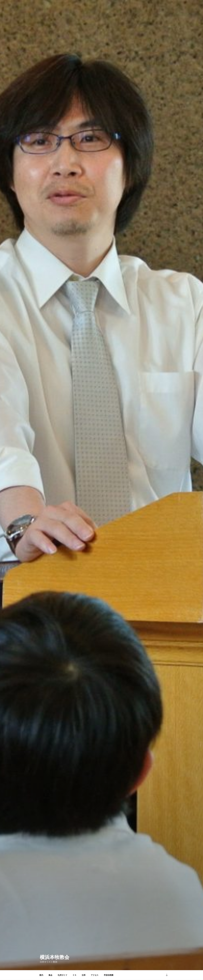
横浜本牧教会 (55, 957)
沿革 (84, 975)
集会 (50, 975)
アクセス (95, 975)
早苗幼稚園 (109, 975)
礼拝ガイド (62, 975)
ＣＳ (75, 975)
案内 (41, 975)
